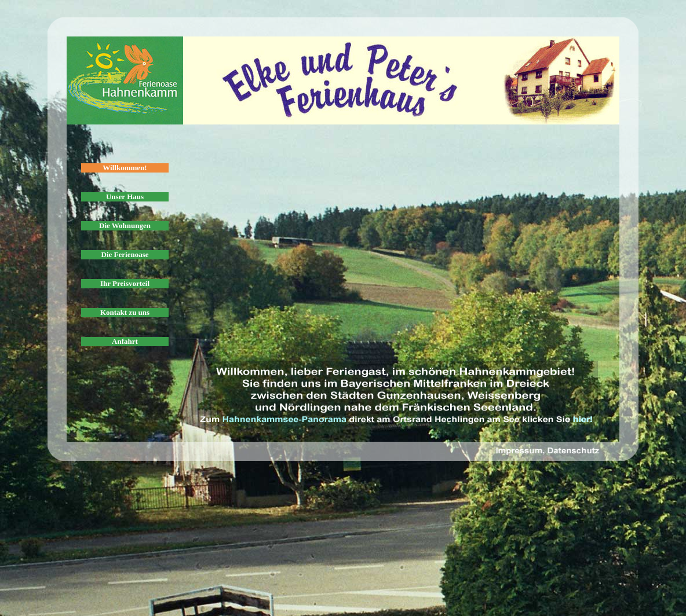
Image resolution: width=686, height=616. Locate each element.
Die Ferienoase (125, 254)
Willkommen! (125, 168)
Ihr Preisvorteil (125, 283)
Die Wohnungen (125, 225)
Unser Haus (125, 197)
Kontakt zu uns (125, 312)
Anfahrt (125, 341)
